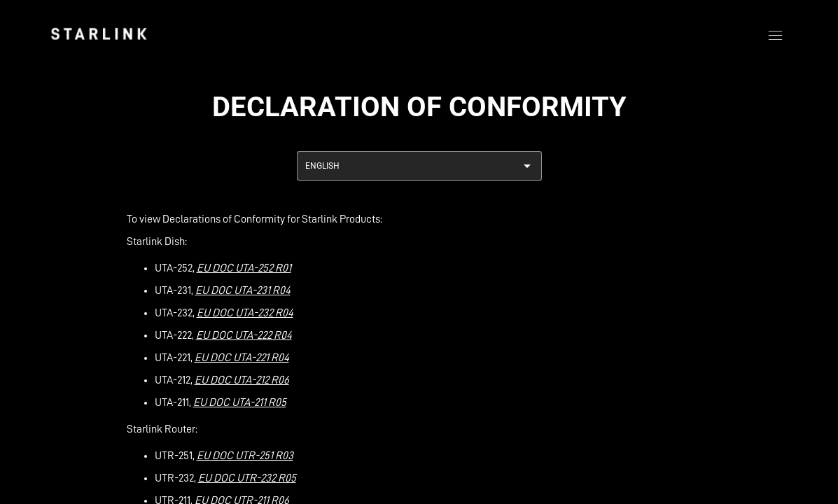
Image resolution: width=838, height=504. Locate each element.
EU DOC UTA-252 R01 (244, 268)
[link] (99, 34)
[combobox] (419, 166)
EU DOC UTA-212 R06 (242, 380)
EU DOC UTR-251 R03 (245, 456)
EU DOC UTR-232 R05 (247, 478)
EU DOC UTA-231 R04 (243, 290)
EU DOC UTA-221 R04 (242, 358)
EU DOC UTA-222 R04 (244, 335)
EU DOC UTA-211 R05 (240, 402)
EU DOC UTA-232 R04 (245, 313)
